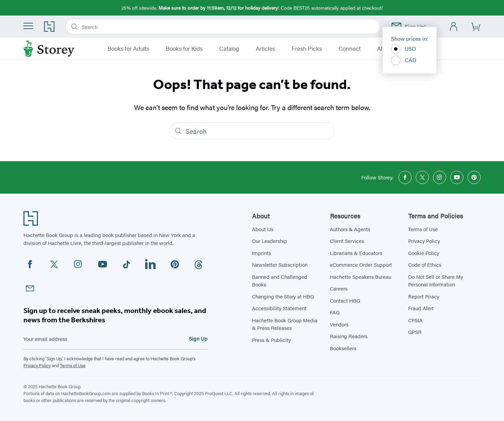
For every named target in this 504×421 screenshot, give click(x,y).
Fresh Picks (307, 49)
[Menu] (28, 26)
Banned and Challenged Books (280, 281)
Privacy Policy (37, 365)
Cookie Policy (424, 253)
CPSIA (415, 320)
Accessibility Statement (279, 308)
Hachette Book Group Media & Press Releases (285, 324)
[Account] (454, 27)
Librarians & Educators (356, 253)
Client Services (347, 241)
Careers (339, 288)
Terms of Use (73, 365)
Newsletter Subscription (280, 265)
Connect (350, 49)
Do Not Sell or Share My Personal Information (436, 281)
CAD (404, 60)
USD (404, 49)
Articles (265, 49)
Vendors (339, 324)
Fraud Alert (421, 308)
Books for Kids (184, 49)
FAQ (335, 312)
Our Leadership (270, 241)
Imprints (261, 253)
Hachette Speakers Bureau (361, 277)
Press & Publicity (271, 340)
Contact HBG (345, 300)
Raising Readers (349, 336)
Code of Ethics (425, 265)
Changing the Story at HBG (283, 296)
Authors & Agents (350, 229)
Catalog (229, 49)
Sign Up (198, 338)
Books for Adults (128, 49)
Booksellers (343, 348)
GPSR (415, 332)
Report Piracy (424, 296)
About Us (263, 229)
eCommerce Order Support (361, 265)
